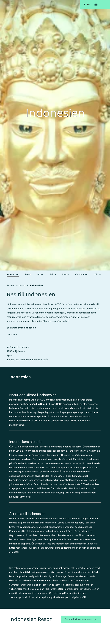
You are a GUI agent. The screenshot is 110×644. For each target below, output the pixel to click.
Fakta (53, 274)
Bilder (41, 274)
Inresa (66, 274)
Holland (81, 472)
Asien (22, 286)
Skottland (42, 404)
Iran (53, 404)
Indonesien (13, 274)
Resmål (11, 286)
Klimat (98, 274)
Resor (28, 274)
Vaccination (82, 274)
